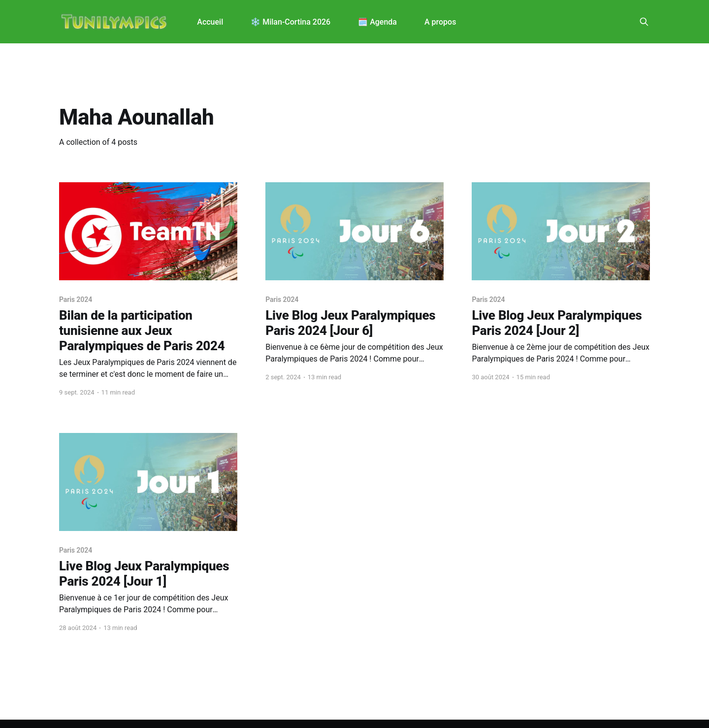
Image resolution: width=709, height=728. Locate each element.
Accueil (210, 22)
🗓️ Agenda (377, 22)
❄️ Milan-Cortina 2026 (290, 22)
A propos (440, 22)
